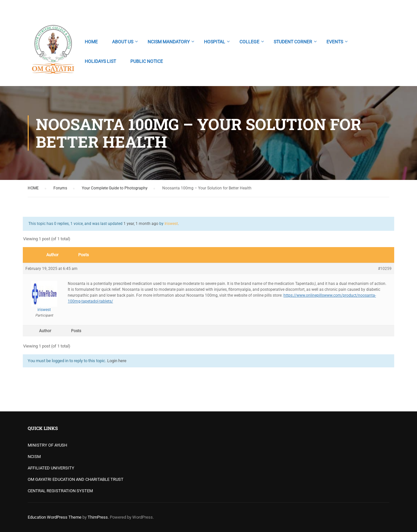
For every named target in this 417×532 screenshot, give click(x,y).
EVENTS (335, 42)
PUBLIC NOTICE (147, 61)
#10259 (385, 269)
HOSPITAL (215, 42)
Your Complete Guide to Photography (115, 188)
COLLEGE (249, 42)
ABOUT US (123, 42)
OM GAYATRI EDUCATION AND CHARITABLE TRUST (76, 479)
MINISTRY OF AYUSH (47, 445)
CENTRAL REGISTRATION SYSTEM (60, 491)
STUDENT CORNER (293, 42)
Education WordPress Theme (55, 517)
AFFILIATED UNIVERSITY (51, 468)
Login (384, 8)
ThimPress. (98, 517)
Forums (60, 188)
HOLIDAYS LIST (100, 61)
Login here (117, 361)
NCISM (34, 457)
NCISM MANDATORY (169, 42)
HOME (91, 42)
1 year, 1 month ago (141, 224)
